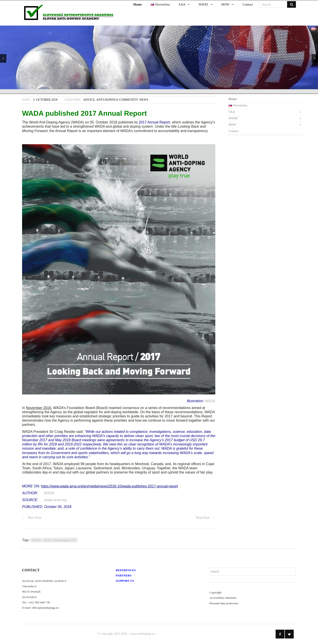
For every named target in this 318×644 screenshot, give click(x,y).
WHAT (233, 118)
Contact (234, 131)
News (144, 100)
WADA (210, 401)
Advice (89, 100)
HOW (232, 125)
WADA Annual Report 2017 (60, 540)
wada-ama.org (55, 500)
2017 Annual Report (154, 122)
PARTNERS (124, 575)
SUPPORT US (125, 581)
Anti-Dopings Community (117, 100)
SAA (232, 112)
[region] (159, 57)
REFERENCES (126, 570)
